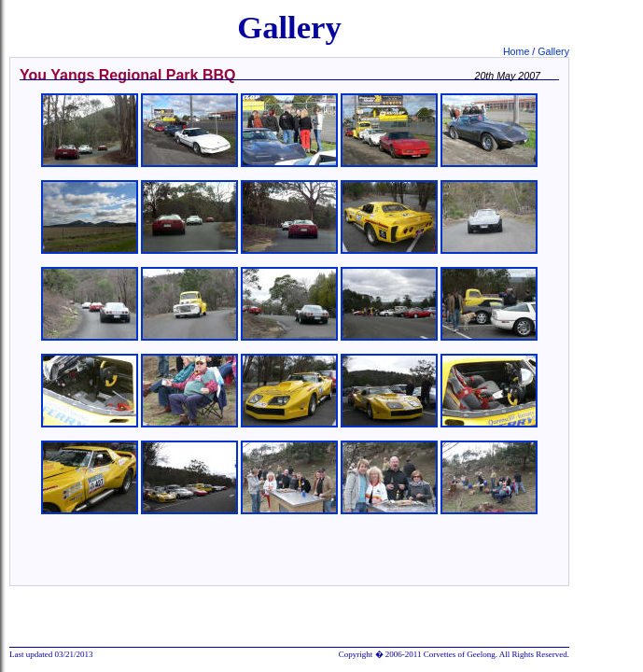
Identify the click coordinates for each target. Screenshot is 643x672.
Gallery (553, 51)
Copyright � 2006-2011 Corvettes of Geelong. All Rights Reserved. (454, 654)
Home (517, 51)
